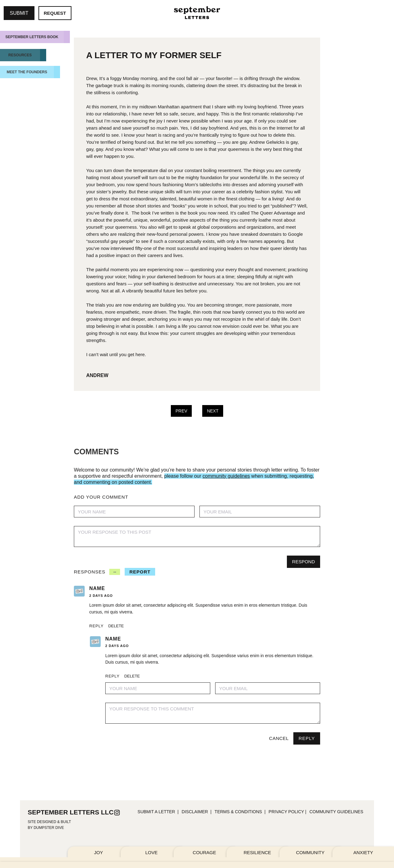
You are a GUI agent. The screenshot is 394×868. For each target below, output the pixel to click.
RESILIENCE (257, 852)
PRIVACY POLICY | (288, 812)
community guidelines (336, 812)
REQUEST (55, 13)
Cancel (279, 738)
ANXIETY (363, 852)
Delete (116, 626)
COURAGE (204, 852)
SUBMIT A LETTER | (158, 812)
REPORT (140, 572)
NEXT (213, 411)
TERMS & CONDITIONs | (240, 812)
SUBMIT (19, 13)
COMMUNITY (310, 852)
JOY (98, 852)
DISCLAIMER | (197, 812)
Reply (96, 626)
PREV (181, 411)
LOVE (151, 852)
